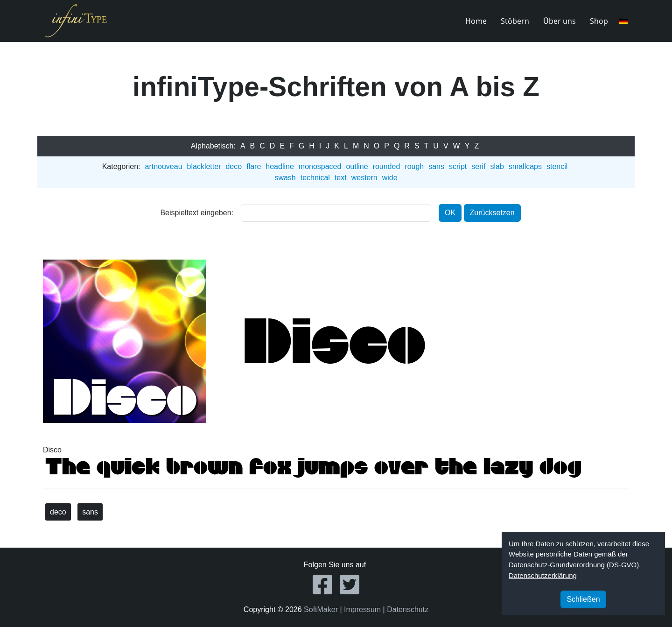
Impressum (362, 609)
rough (414, 166)
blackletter (204, 166)
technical (315, 178)
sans (436, 166)
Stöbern (515, 21)
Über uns (560, 21)
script (458, 166)
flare (254, 166)
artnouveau (163, 166)
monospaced (320, 166)
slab (497, 166)
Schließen (583, 599)
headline (280, 166)
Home (476, 21)
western (364, 178)
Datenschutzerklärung (543, 575)
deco (234, 166)
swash (285, 178)
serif (478, 166)
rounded (387, 166)
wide (390, 178)
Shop (599, 21)
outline (357, 166)
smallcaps (525, 166)
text (341, 178)
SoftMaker (321, 609)
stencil (557, 166)
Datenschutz (408, 609)
